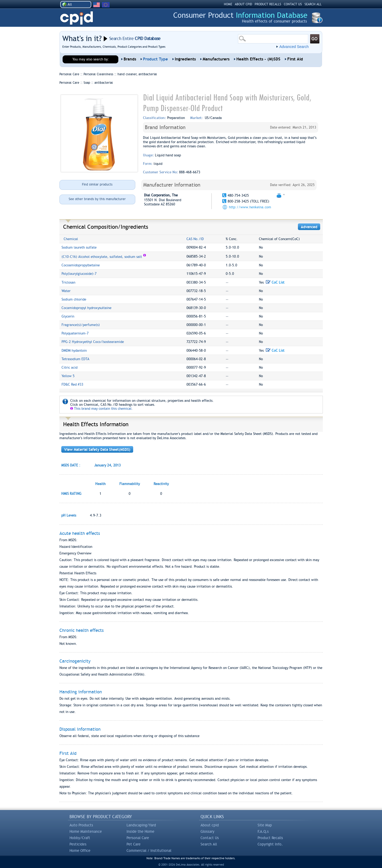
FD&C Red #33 (72, 384)
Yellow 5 (68, 376)
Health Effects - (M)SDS (258, 59)
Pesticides (78, 844)
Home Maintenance (86, 831)
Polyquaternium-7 (75, 333)
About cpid (210, 825)
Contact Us (210, 838)
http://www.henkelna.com (250, 207)
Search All (209, 844)
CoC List (275, 282)
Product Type (155, 59)
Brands (130, 59)
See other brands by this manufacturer (97, 199)
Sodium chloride (74, 299)
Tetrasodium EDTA (75, 359)
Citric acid (70, 367)
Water (66, 291)
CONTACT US (293, 4)
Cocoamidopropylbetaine (81, 265)
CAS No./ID (195, 239)
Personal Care (138, 838)
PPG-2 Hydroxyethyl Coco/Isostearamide (93, 342)
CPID (77, 18)
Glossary (207, 831)
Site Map (265, 825)
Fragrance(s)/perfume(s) (81, 325)
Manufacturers (216, 59)
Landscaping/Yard (141, 825)
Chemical (71, 239)
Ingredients (185, 59)
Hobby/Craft (80, 838)
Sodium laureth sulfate (79, 247)
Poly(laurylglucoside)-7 (79, 274)
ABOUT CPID (243, 4)
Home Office (80, 851)
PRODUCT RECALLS (268, 4)
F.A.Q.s (263, 831)
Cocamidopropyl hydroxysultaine (86, 308)
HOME (228, 4)
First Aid (295, 59)
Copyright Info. (270, 844)
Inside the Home (140, 831)
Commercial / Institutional (149, 851)
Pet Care (134, 844)
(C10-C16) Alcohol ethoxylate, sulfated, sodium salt (102, 257)
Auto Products (81, 825)
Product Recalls (270, 838)
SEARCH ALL (313, 4)
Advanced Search (294, 47)
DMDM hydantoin (74, 351)
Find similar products (97, 184)
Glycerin (68, 316)
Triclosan (68, 282)
